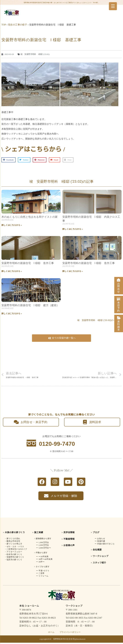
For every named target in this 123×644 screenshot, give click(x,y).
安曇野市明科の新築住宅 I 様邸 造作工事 (28, 263)
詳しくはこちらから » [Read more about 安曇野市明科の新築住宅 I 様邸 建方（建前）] (12, 314)
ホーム (51, 633)
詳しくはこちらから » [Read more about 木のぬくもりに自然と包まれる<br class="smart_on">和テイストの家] (12, 225)
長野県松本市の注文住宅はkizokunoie (69, 640)
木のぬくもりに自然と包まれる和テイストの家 (30, 217)
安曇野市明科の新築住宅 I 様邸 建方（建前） (30, 305)
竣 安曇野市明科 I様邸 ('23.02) (35, 54)
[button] (9, 160)
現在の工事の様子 (18, 25)
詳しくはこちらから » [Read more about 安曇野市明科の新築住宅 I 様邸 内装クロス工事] (73, 229)
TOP (4, 25)
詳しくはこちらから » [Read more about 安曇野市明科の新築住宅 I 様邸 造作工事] (12, 271)
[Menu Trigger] (113, 6)
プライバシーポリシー (70, 633)
